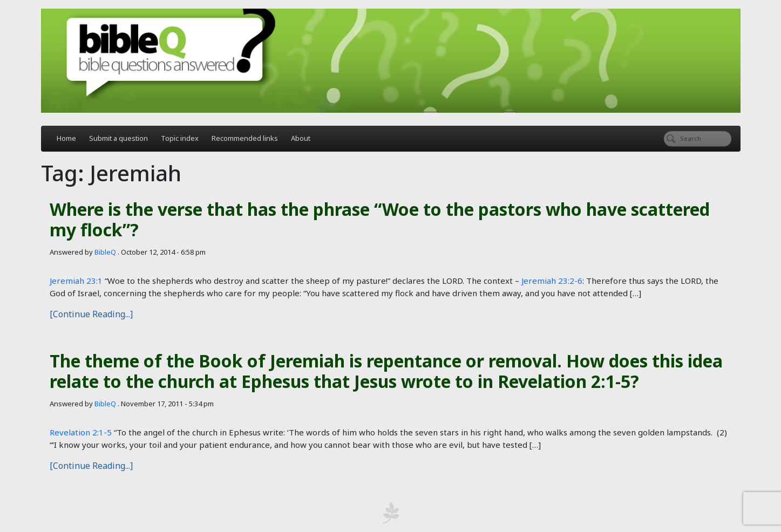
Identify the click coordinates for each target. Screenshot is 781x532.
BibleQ (105, 252)
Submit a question (118, 138)
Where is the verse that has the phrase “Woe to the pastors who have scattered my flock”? (380, 219)
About (301, 138)
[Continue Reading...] (91, 314)
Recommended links (245, 138)
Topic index (180, 138)
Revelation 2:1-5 (81, 432)
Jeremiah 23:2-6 (552, 281)
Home (66, 138)
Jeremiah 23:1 (76, 281)
